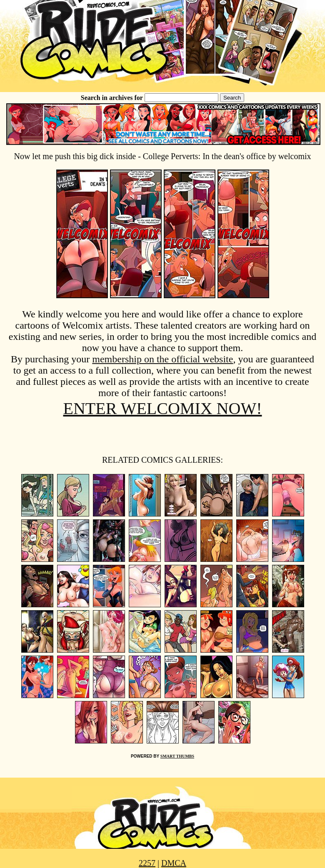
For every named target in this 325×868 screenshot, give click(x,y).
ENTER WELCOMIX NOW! (163, 408)
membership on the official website (162, 359)
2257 (147, 863)
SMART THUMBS (177, 756)
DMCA (174, 863)
